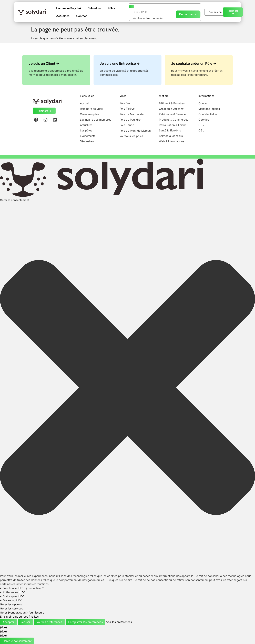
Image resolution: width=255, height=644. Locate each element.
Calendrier (94, 8)
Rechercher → (188, 14)
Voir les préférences (49, 622)
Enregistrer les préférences (85, 622)
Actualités (63, 16)
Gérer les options (11, 604)
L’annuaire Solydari (69, 8)
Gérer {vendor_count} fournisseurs (22, 612)
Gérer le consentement (17, 641)
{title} (3, 627)
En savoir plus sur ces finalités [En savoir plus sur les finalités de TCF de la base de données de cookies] (19, 616)
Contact (81, 16)
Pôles (111, 8)
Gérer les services (11, 608)
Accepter (8, 622)
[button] (127, 388)
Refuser (25, 622)
